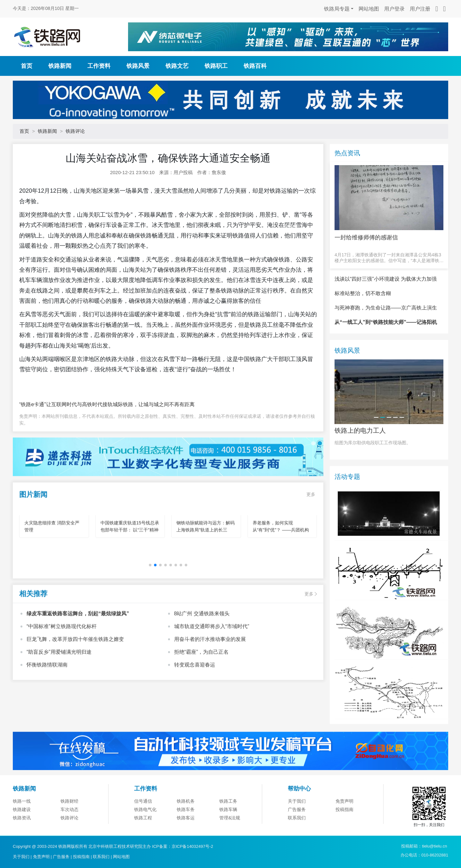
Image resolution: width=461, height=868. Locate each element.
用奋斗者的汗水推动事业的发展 (210, 669)
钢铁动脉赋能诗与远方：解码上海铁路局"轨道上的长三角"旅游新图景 (206, 560)
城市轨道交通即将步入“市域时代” (212, 657)
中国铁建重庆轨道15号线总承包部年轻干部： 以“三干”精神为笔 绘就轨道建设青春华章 (130, 560)
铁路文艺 (177, 66)
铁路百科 (255, 66)
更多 (311, 525)
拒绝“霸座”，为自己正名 (202, 682)
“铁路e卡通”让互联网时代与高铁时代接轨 (66, 404)
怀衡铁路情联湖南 (47, 695)
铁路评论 (75, 131)
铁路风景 (138, 66)
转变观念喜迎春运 (195, 695)
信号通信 (143, 833)
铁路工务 (228, 833)
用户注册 (420, 9)
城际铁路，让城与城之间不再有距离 (154, 404)
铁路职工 (216, 66)
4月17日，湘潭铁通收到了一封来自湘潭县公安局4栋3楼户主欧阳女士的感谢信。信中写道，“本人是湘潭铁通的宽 (389, 258)
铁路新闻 (60, 66)
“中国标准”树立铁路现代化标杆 (62, 657)
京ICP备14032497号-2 (192, 846)
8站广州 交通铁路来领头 (202, 644)
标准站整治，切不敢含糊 (363, 325)
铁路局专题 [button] (337, 9)
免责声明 (344, 833)
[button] (155, 595)
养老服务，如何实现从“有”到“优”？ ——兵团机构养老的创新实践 (281, 560)
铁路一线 (22, 833)
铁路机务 (186, 833)
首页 (27, 66)
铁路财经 (69, 833)
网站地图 (369, 9)
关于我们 (297, 833)
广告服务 (61, 857)
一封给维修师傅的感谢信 (366, 237)
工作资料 (99, 66)
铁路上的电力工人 (360, 462)
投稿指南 (81, 857)
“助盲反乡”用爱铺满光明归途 (59, 682)
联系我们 (101, 857)
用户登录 (394, 9)
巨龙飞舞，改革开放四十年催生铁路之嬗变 (75, 669)
